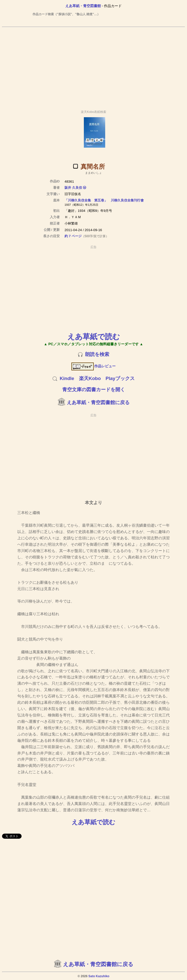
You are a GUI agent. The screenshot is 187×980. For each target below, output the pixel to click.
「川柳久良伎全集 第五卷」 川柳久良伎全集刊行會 (104, 200)
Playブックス (120, 378)
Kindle (67, 378)
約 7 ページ (73, 236)
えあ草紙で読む (94, 337)
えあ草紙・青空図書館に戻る (98, 402)
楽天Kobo (90, 378)
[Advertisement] (93, 66)
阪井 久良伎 (73, 188)
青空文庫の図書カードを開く (94, 390)
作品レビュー (94, 366)
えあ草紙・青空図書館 (83, 6)
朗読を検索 (97, 354)
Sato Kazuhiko (99, 976)
